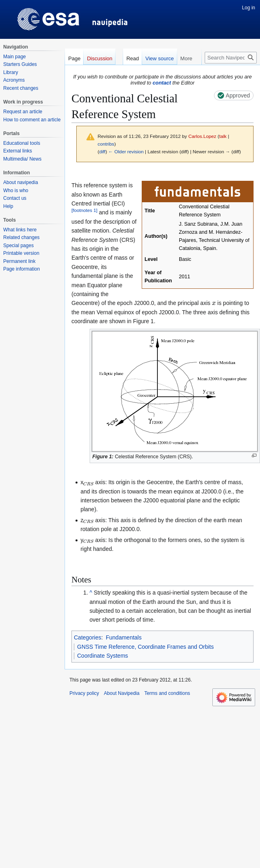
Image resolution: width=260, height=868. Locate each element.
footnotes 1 (84, 211)
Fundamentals (124, 637)
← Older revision (126, 151)
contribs (106, 144)
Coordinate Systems (103, 656)
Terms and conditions (167, 693)
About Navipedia (122, 693)
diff (102, 151)
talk (223, 136)
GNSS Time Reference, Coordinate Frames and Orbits (145, 647)
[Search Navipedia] (231, 58)
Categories (88, 637)
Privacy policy (84, 693)
